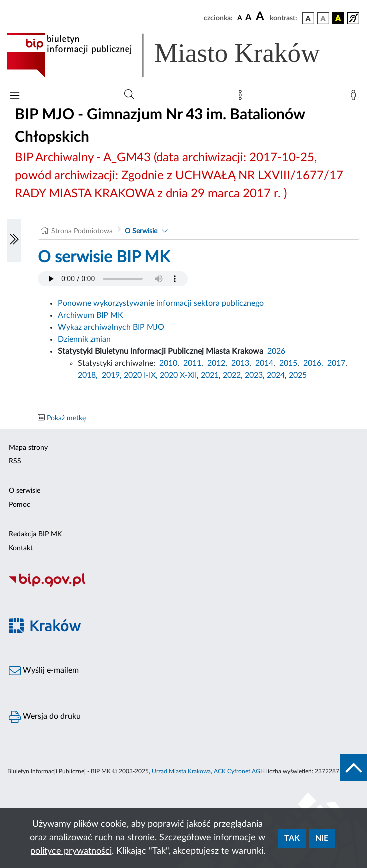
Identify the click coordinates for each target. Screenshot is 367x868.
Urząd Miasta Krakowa (181, 771)
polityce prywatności (71, 851)
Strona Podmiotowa (82, 231)
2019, (112, 375)
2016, (313, 363)
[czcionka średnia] (248, 18)
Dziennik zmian (84, 339)
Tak (292, 838)
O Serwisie (141, 231)
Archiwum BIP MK (91, 315)
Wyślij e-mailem (44, 671)
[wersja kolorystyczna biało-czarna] (323, 18)
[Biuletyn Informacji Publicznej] (183, 586)
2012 (216, 363)
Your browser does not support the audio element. (113, 279)
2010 (168, 363)
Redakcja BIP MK (35, 534)
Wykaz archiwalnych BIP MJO (111, 327)
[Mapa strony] (242, 97)
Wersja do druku (45, 717)
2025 (298, 375)
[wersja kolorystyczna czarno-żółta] (338, 18)
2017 (336, 363)
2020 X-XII (178, 375)
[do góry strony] (354, 768)
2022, (234, 375)
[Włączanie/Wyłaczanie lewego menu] (14, 240)
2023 (254, 375)
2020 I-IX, (141, 375)
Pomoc (20, 505)
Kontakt (21, 548)
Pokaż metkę (66, 418)
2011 (192, 363)
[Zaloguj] (355, 97)
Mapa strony (28, 448)
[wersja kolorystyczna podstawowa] (308, 18)
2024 (276, 375)
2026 (276, 351)
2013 (240, 363)
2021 (210, 375)
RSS (15, 461)
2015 (288, 363)
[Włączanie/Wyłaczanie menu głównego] (15, 97)
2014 (264, 363)
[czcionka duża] (261, 17)
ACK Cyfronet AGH (239, 771)
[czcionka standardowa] (240, 18)
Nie (322, 838)
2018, (88, 375)
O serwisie (25, 491)
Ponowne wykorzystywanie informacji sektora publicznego (161, 303)
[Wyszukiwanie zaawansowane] (129, 95)
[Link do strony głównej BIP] (178, 55)
